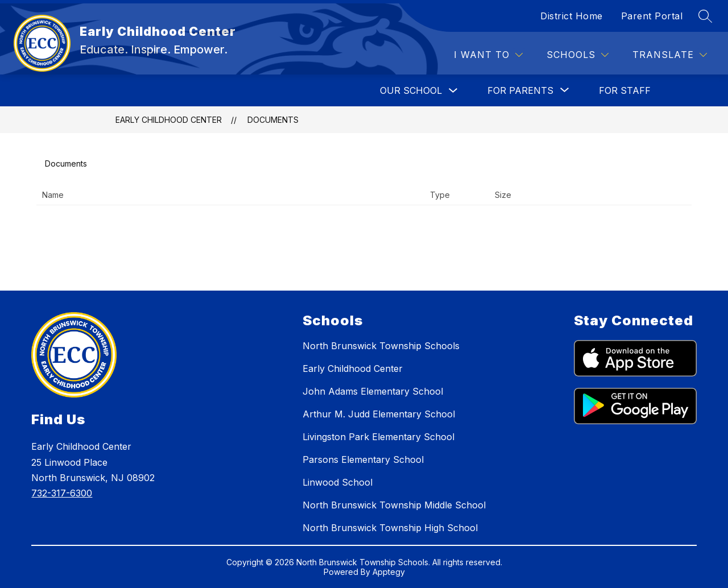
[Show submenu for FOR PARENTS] (520, 90)
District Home (572, 16)
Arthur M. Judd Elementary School (379, 414)
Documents (273, 120)
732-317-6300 (62, 493)
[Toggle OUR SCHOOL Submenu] (453, 91)
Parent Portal (652, 16)
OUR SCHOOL (411, 90)
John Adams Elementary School (373, 391)
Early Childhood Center (169, 120)
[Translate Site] (670, 55)
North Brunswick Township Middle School (394, 505)
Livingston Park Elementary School (379, 437)
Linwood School (338, 482)
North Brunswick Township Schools (381, 346)
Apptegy (389, 572)
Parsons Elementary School (363, 459)
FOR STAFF (625, 90)
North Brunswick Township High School (390, 528)
